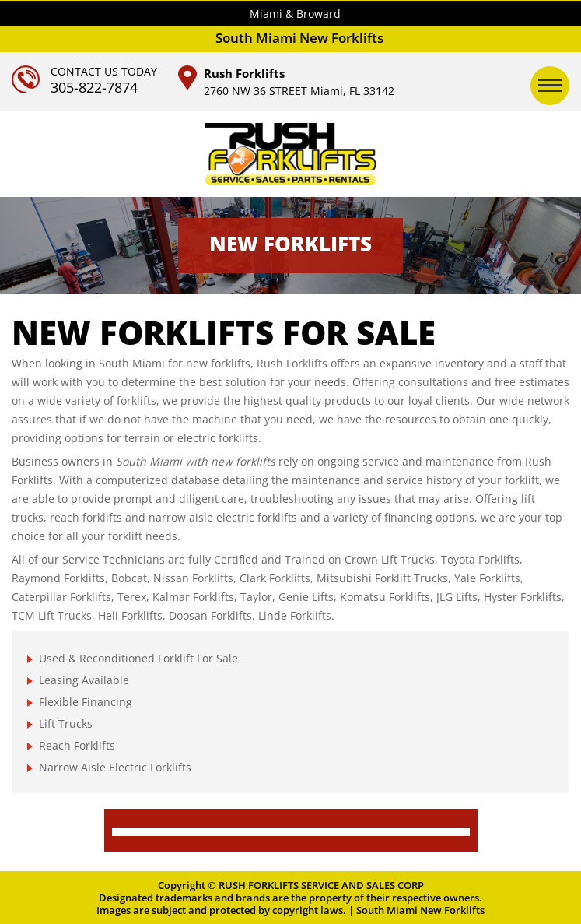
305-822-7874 (94, 87)
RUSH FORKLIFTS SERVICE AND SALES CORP (321, 885)
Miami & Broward (295, 14)
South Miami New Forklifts (420, 910)
